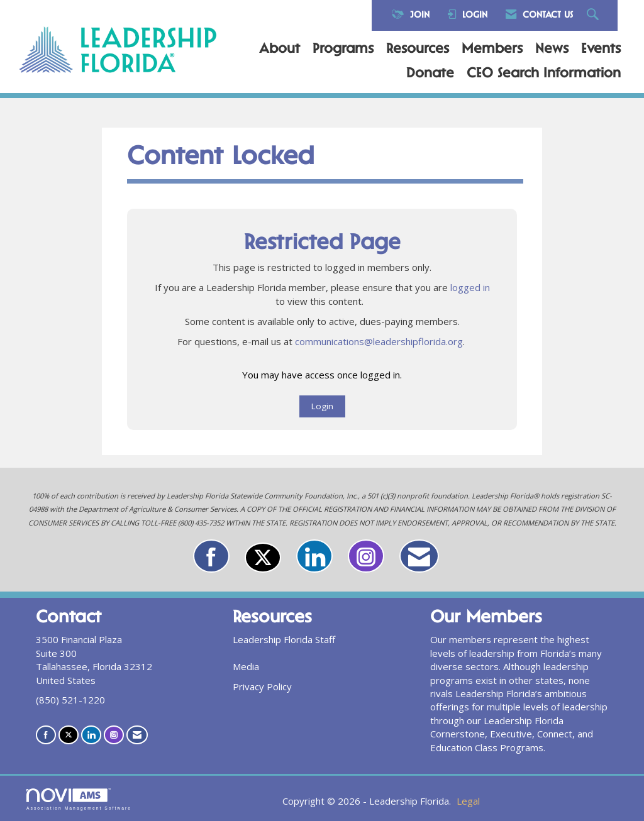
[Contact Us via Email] (419, 556)
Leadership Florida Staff (284, 639)
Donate (430, 74)
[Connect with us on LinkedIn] (314, 556)
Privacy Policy (262, 686)
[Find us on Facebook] (211, 556)
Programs (343, 50)
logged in (470, 287)
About (280, 50)
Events (601, 50)
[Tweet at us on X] (263, 558)
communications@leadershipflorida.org (379, 341)
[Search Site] (594, 15)
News (552, 50)
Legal (468, 801)
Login (322, 406)
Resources (418, 50)
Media (246, 666)
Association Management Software (79, 800)
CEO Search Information (544, 74)
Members (492, 50)
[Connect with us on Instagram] (366, 556)
